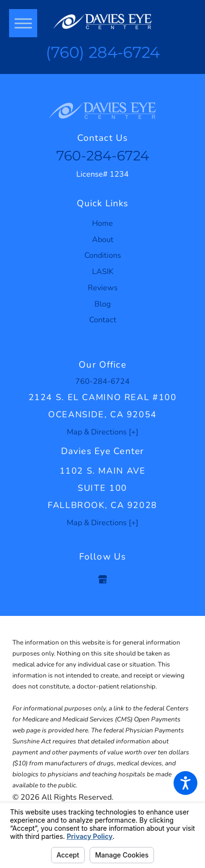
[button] (185, 783)
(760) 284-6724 (103, 53)
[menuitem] (102, 224)
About (103, 240)
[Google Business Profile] (102, 579)
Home (102, 223)
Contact (103, 320)
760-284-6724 (103, 156)
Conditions (103, 255)
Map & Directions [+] (102, 432)
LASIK (103, 272)
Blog (103, 304)
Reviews (103, 288)
